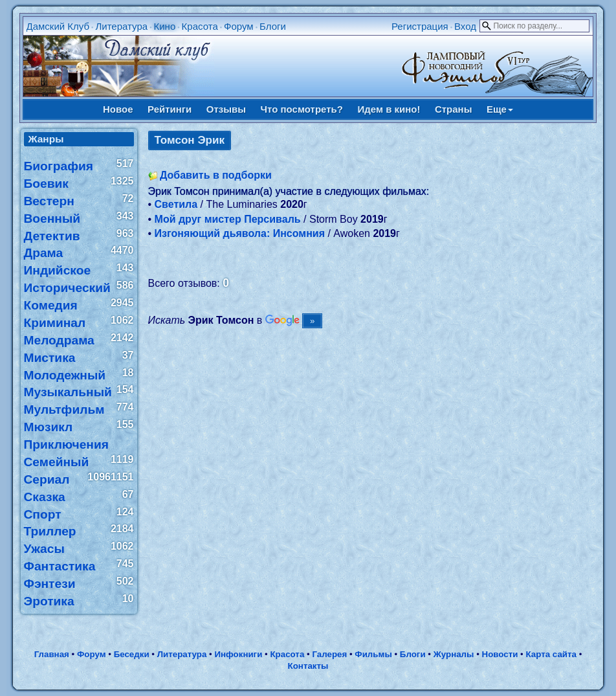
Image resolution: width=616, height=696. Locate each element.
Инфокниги (238, 654)
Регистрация (420, 26)
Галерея (329, 654)
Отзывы (226, 109)
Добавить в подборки (216, 175)
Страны (454, 109)
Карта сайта (551, 654)
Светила (176, 204)
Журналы (454, 654)
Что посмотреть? (302, 109)
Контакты (308, 666)
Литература (121, 26)
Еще (500, 109)
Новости (500, 654)
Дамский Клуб (58, 26)
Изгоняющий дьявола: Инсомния (240, 233)
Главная (52, 654)
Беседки (132, 654)
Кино (164, 26)
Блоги (273, 26)
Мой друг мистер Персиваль (228, 219)
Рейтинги (170, 109)
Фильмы (373, 654)
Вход (465, 26)
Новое (118, 109)
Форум (239, 26)
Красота (200, 26)
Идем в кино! (389, 109)
